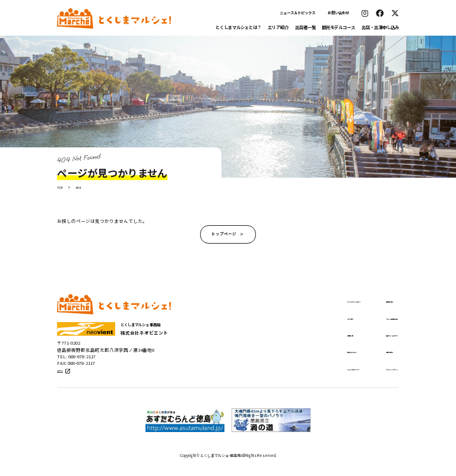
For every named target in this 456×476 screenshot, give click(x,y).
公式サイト (70, 379)
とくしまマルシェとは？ (238, 27)
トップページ (224, 236)
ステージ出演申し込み (367, 322)
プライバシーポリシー (367, 376)
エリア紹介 (278, 27)
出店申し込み (356, 305)
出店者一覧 (305, 27)
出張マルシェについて (367, 340)
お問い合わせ (338, 13)
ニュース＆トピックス (297, 13)
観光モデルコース (338, 27)
